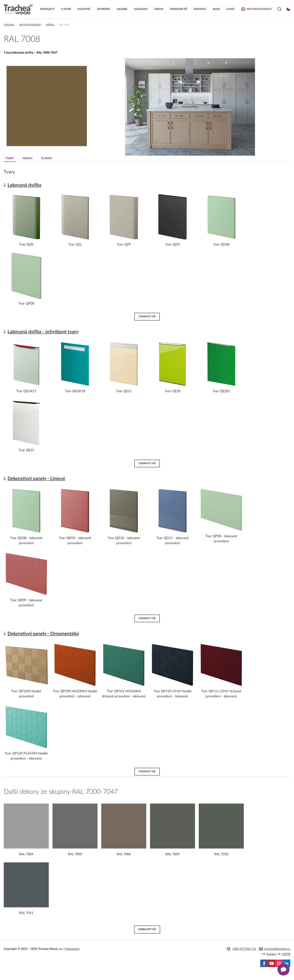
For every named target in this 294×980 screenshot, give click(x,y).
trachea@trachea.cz (277, 949)
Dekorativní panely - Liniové (36, 479)
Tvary (10, 158)
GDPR (286, 954)
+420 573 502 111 (244, 949)
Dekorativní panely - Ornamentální (43, 634)
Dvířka (50, 25)
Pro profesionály (30, 25)
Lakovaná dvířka (24, 185)
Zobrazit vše (147, 317)
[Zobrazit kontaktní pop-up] (283, 970)
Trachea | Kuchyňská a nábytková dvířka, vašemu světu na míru (18, 9)
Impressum (72, 949)
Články (47, 158)
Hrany (28, 158)
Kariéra (271, 954)
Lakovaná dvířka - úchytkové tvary (43, 332)
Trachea (9, 25)
